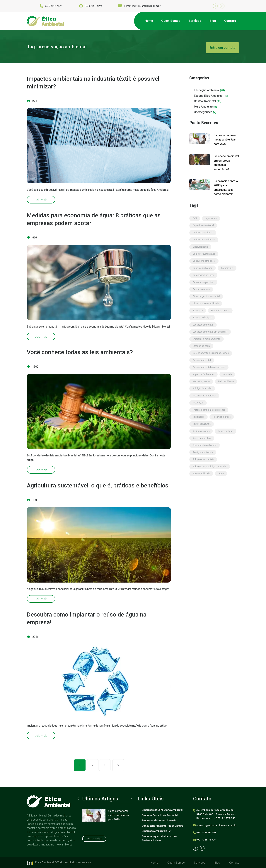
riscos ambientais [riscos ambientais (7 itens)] (202, 451)
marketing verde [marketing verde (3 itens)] (201, 392)
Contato (234, 863)
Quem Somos (177, 863)
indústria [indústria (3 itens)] (227, 384)
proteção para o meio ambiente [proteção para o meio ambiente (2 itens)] (209, 421)
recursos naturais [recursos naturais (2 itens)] (202, 436)
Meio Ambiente (203, 107)
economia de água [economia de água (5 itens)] (202, 324)
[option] (107, 817)
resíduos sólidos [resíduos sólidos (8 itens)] (201, 444)
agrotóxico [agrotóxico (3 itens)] (211, 220)
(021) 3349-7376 (38, 6)
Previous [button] (78, 798)
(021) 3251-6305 (206, 840)
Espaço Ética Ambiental (208, 96)
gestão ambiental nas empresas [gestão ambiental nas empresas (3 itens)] (209, 377)
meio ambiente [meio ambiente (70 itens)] (226, 392)
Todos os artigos (94, 840)
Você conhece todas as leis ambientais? (80, 352)
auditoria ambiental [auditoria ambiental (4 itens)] (203, 235)
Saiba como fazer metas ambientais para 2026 (225, 141)
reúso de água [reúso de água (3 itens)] (225, 444)
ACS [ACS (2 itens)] (195, 220)
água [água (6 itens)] (221, 489)
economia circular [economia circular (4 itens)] (220, 317)
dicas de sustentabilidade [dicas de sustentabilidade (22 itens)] (206, 309)
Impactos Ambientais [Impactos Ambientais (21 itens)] (203, 384)
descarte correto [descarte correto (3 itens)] (201, 294)
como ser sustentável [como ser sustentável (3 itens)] (204, 257)
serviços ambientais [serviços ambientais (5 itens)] (203, 466)
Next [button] (131, 798)
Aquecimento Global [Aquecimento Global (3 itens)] (203, 227)
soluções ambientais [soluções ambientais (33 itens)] (203, 474)
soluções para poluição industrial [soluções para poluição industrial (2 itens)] (210, 481)
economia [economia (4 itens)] (198, 317)
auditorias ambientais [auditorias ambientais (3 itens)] (204, 242)
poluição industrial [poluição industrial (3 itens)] (202, 399)
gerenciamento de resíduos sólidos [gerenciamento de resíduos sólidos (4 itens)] (211, 362)
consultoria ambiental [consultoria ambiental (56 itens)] (204, 264)
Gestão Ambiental (205, 102)
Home (155, 863)
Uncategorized (203, 113)
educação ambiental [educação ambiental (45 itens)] (203, 332)
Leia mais (41, 200)
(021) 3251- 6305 (83, 6)
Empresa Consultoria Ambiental (160, 815)
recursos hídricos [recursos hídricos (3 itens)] (222, 429)
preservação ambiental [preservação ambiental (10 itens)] (204, 406)
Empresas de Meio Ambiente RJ (159, 820)
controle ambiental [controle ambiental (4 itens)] (203, 272)
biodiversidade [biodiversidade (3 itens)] (200, 250)
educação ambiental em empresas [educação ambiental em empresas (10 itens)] (210, 339)
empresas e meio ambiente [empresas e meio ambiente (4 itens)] (207, 347)
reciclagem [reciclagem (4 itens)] (198, 429)
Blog (218, 863)
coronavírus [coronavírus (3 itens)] (227, 272)
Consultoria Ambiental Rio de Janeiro (163, 826)
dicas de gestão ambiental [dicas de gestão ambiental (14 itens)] (206, 302)
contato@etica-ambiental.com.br (137, 6)
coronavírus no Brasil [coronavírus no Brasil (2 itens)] (203, 279)
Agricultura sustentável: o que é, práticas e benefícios (98, 485)
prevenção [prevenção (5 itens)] (198, 414)
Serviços (200, 863)
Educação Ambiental (207, 90)
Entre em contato (222, 48)
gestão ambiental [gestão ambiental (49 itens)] (202, 369)
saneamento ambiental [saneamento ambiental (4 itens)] (205, 459)
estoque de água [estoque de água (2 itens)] (201, 354)
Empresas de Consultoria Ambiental (162, 810)
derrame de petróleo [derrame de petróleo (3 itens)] (203, 287)
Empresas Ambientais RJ (156, 831)
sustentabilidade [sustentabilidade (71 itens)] (201, 489)
